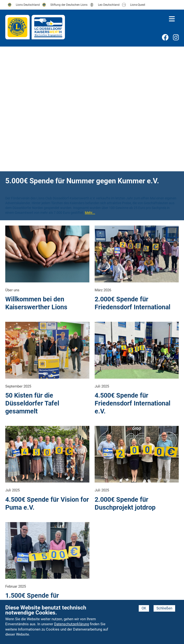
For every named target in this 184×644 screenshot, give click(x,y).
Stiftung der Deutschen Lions (69, 5)
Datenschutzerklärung (72, 624)
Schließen (164, 608)
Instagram (176, 38)
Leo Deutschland (109, 5)
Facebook (165, 38)
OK (144, 608)
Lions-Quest (138, 5)
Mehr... (90, 213)
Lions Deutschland (28, 5)
